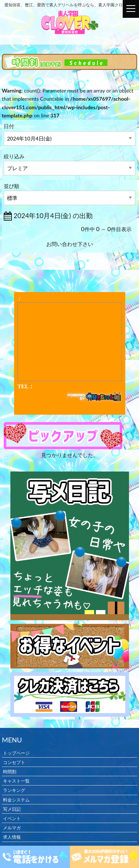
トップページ (16, 753)
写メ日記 (12, 809)
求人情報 (12, 837)
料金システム (16, 799)
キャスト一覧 (16, 781)
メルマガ (12, 828)
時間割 (10, 772)
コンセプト (14, 762)
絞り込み (14, 156)
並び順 (11, 186)
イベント (12, 818)
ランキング (14, 790)
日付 (9, 126)
